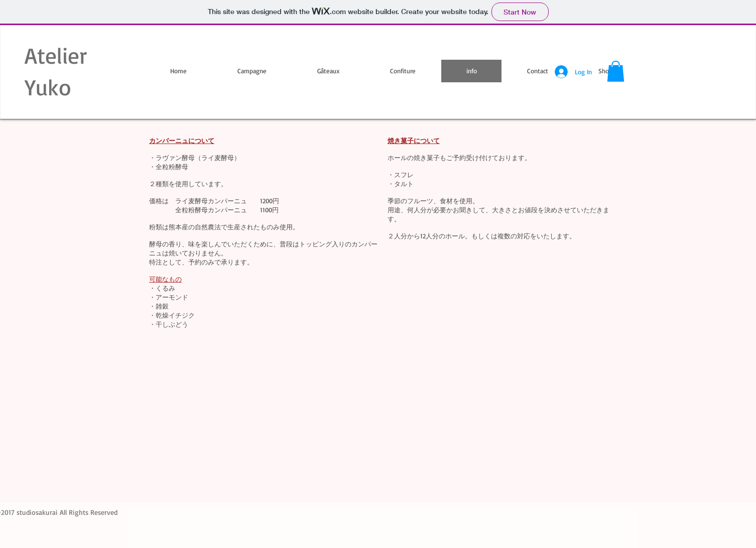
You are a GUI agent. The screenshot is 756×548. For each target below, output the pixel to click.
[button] (616, 71)
